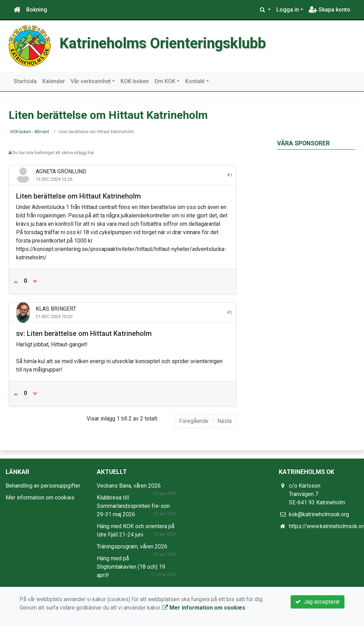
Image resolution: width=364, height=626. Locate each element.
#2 (230, 312)
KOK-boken (135, 81)
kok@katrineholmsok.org (319, 514)
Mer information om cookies (40, 498)
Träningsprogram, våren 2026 (132, 546)
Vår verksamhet (91, 81)
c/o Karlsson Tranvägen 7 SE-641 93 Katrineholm (317, 494)
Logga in (288, 10)
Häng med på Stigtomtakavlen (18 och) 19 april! (131, 567)
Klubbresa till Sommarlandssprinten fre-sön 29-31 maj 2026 (133, 506)
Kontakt (195, 81)
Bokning (37, 10)
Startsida (25, 81)
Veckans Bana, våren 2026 (129, 486)
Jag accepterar (318, 602)
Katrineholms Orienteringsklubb (163, 43)
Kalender (54, 81)
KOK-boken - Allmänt (30, 132)
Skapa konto (330, 10)
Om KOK (165, 81)
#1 (230, 175)
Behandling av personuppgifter (43, 486)
